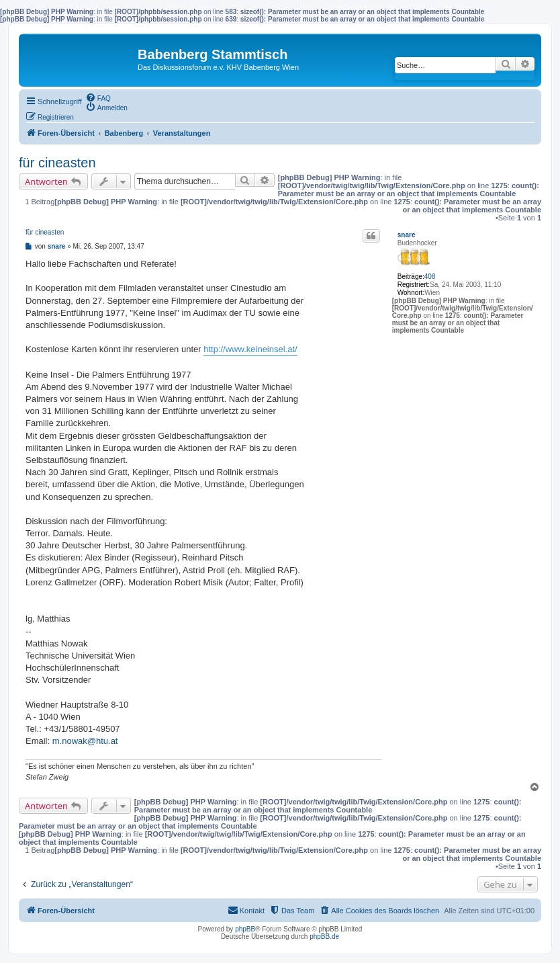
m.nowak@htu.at (85, 741)
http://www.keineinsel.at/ (250, 349)
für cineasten (57, 163)
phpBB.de (324, 936)
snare (407, 235)
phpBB (245, 929)
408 (430, 277)
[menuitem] (98, 97)
